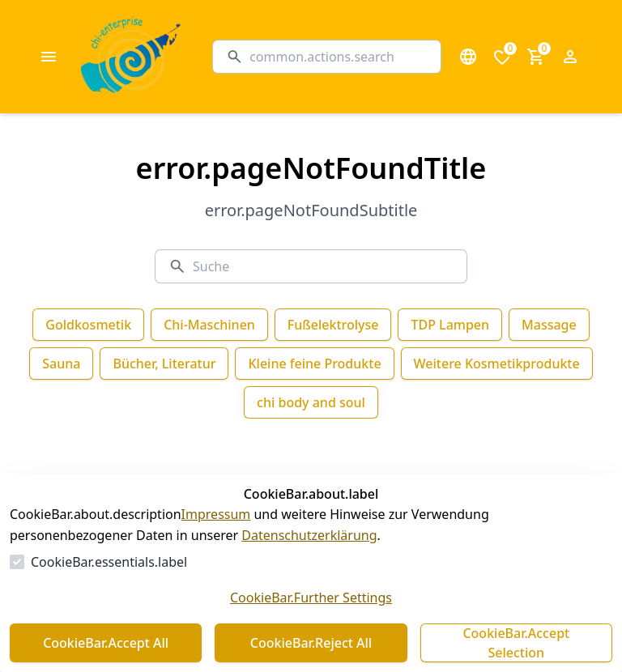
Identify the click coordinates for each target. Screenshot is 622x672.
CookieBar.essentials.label (109, 562)
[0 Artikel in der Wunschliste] (502, 57)
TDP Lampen (450, 325)
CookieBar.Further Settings (311, 598)
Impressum (216, 514)
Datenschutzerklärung (309, 535)
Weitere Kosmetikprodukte (497, 364)
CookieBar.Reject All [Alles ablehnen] (311, 643)
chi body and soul (311, 402)
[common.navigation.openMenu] (49, 57)
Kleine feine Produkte (314, 364)
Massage (549, 325)
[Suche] (339, 57)
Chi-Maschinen (209, 325)
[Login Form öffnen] (570, 57)
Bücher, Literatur (164, 364)
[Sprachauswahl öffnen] (468, 57)
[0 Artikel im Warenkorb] (536, 57)
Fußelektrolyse (333, 325)
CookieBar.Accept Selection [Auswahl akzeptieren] (516, 643)
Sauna (61, 364)
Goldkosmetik (88, 325)
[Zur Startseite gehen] (171, 57)
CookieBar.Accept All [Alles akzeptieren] (106, 643)
